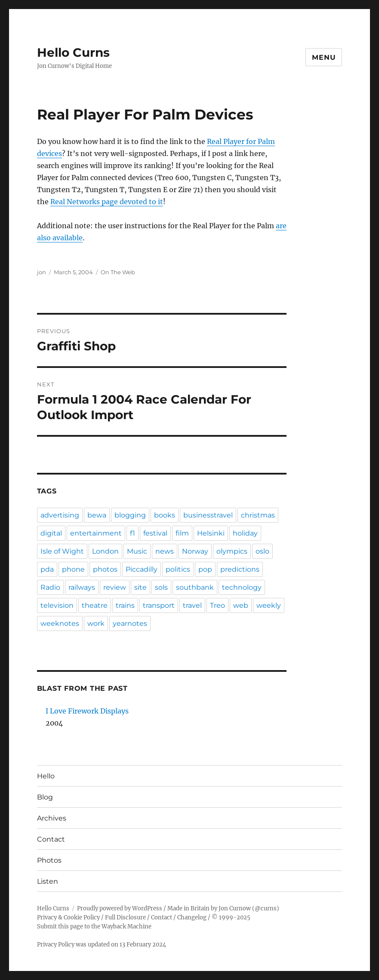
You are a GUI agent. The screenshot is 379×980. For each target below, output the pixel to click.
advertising (60, 515)
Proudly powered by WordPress (120, 908)
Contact (51, 839)
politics (178, 569)
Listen (48, 881)
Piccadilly (142, 569)
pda (47, 569)
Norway (195, 551)
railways (82, 587)
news (165, 551)
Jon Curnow (235, 908)
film (182, 533)
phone (73, 569)
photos (105, 569)
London (105, 551)
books (165, 515)
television (57, 605)
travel (192, 605)
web (241, 605)
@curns (266, 908)
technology (242, 587)
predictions (240, 569)
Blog (45, 797)
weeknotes (60, 623)
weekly (269, 605)
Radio (50, 587)
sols (161, 587)
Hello (46, 776)
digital (51, 533)
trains (125, 605)
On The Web (118, 272)
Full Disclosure (125, 917)
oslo (262, 551)
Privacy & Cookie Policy (68, 917)
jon (42, 272)
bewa (97, 515)
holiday (245, 533)
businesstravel (208, 515)
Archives (52, 818)
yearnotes (130, 623)
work (96, 623)
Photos (49, 860)
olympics (232, 551)
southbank (195, 587)
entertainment (96, 533)
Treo (217, 605)
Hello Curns (73, 52)
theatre (95, 605)
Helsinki (211, 533)
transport (159, 605)
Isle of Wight (62, 551)
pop (205, 569)
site (140, 587)
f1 (132, 533)
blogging (130, 515)
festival (155, 533)
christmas (258, 515)
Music (137, 551)
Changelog (192, 917)
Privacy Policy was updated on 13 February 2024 (102, 945)
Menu (324, 57)
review (115, 587)
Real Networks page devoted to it (107, 202)
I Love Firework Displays (87, 711)
